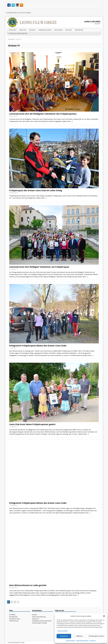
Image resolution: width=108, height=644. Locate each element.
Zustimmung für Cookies (39, 623)
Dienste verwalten (63, 631)
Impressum (93, 640)
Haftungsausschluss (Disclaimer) (42, 621)
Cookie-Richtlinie (70, 640)
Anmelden (12, 615)
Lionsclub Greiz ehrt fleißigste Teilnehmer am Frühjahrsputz (39, 267)
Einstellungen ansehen (96, 636)
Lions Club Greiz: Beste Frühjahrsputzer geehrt (32, 424)
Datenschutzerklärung (82, 640)
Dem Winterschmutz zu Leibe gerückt (28, 585)
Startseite (13, 30)
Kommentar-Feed (15, 619)
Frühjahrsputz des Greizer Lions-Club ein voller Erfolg (36, 190)
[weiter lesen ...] (67, 121)
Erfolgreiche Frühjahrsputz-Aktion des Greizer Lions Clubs (38, 346)
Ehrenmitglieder (45, 30)
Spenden (32, 30)
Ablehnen (79, 636)
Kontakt (69, 30)
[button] (104, 616)
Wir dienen (58, 30)
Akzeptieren (64, 636)
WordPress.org (14, 621)
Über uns (23, 30)
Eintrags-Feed (13, 617)
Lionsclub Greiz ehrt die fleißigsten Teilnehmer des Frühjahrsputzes (43, 114)
